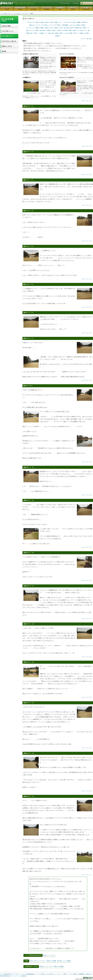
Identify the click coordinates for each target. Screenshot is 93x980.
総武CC (57, 28)
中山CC (52, 28)
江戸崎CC (65, 30)
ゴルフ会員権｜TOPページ (7, 13)
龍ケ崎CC (43, 30)
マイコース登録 (40, 974)
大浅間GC (49, 30)
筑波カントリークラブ (49, 955)
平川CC (61, 28)
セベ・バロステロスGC (66, 22)
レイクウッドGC (31, 28)
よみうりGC (73, 25)
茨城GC (38, 30)
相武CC (47, 28)
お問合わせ (89, 974)
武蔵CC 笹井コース (74, 33)
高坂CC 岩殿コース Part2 (62, 33)
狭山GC (38, 22)
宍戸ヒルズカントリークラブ (38, 961)
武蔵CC (84, 25)
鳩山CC (47, 22)
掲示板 (75, 974)
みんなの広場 (17, 13)
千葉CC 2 (59, 25)
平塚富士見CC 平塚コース (33, 33)
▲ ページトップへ (87, 101)
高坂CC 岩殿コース (74, 30)
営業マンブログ (68, 974)
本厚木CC (85, 22)
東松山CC (32, 25)
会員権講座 (81, 974)
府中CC (75, 22)
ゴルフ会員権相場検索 (28, 974)
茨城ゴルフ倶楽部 (51, 961)
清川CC (72, 28)
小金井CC (60, 30)
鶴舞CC (80, 22)
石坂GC (54, 30)
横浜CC (43, 28)
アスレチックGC (40, 25)
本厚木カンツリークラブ (46, 966)
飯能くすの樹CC (85, 33)
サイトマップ (16, 976)
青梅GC (57, 22)
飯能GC (38, 28)
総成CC (79, 25)
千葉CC (52, 22)
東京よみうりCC (30, 30)
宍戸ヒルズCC (31, 22)
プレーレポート (25, 13)
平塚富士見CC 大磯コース (82, 28)
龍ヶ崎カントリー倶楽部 (64, 961)
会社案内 (24, 976)
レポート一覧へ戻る (86, 39)
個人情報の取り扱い (6, 976)
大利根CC (57, 36)
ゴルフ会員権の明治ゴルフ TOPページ (11, 974)
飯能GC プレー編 (45, 33)
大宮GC (53, 33)
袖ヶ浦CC (67, 28)
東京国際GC (66, 25)
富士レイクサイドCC (51, 25)
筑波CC (43, 22)
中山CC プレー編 (85, 30)
